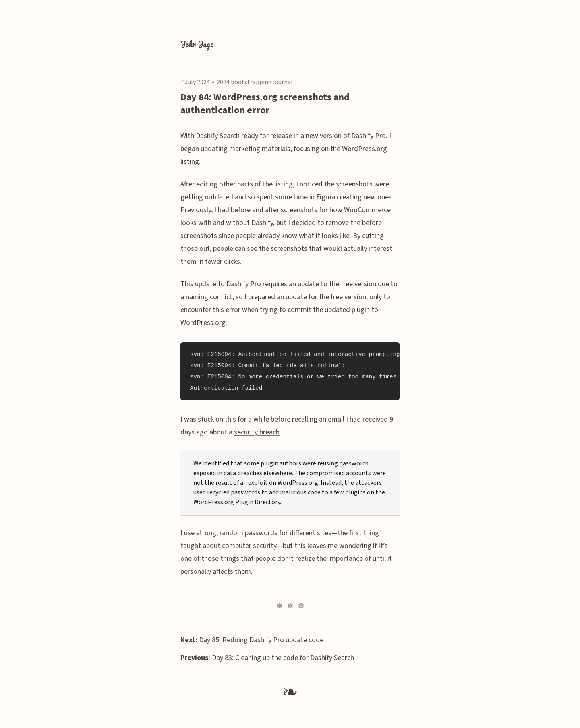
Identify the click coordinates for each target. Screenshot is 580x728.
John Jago (197, 44)
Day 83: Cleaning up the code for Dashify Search (283, 658)
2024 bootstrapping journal (255, 82)
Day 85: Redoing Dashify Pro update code (261, 640)
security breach (257, 432)
